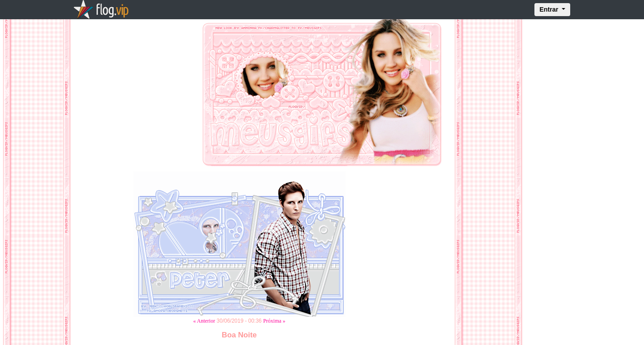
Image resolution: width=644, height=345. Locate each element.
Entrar (550, 9)
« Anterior (204, 321)
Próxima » (274, 321)
